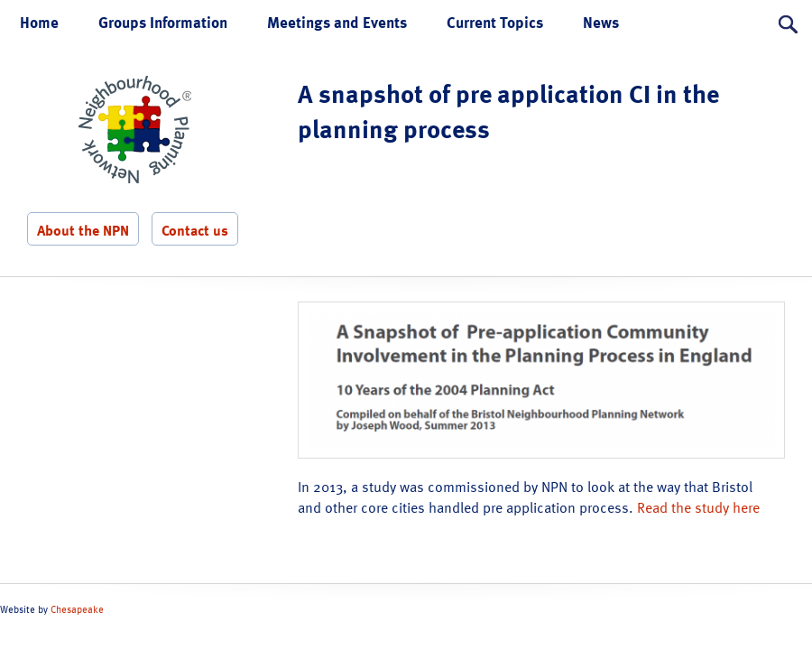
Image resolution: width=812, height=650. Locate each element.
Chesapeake (77, 609)
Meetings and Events (337, 22)
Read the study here (698, 507)
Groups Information (163, 22)
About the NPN (83, 230)
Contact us (195, 230)
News (601, 22)
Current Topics (495, 22)
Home (39, 22)
